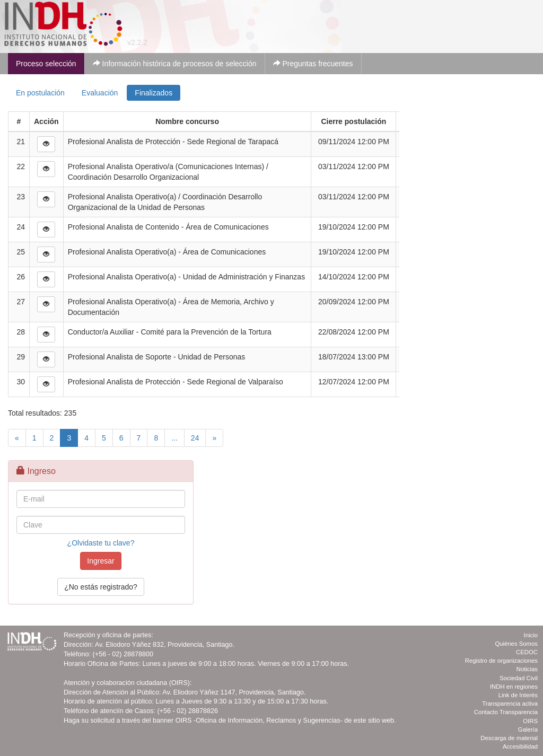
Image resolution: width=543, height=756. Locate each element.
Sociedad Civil (519, 678)
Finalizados (154, 93)
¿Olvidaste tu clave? (101, 543)
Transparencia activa (510, 704)
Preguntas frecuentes (313, 64)
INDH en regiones (514, 687)
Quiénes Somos (516, 644)
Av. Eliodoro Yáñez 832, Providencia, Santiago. (165, 645)
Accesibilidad (520, 746)
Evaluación (100, 93)
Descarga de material (509, 738)
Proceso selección (46, 64)
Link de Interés (518, 695)
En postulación (40, 93)
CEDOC (527, 652)
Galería (528, 729)
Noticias (527, 669)
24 (195, 438)
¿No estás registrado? (101, 587)
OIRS (530, 721)
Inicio (531, 635)
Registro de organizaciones (501, 661)
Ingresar (100, 561)
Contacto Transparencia (506, 712)
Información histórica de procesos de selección (175, 64)
